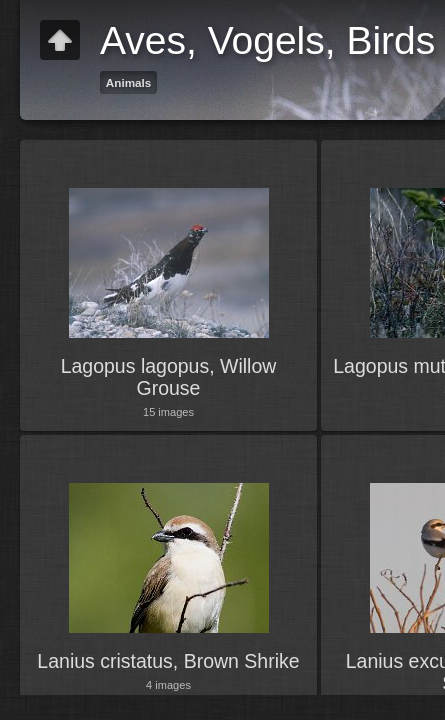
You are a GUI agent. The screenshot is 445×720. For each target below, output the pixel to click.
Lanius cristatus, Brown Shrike (168, 661)
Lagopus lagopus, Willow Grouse (169, 377)
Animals (128, 82)
